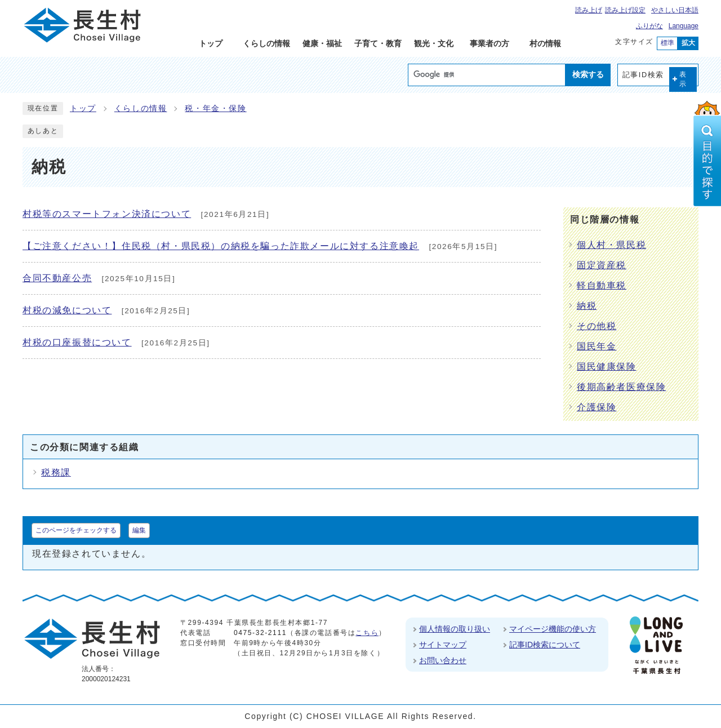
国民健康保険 (607, 367)
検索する (588, 74)
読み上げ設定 (625, 10)
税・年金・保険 (215, 108)
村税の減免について (67, 310)
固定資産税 (602, 265)
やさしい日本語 (675, 10)
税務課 (56, 472)
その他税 (597, 326)
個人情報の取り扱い (455, 629)
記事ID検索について (545, 645)
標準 (667, 43)
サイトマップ (443, 645)
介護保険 (597, 407)
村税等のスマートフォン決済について (107, 214)
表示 (683, 79)
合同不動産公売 (57, 278)
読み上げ (589, 10)
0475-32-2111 (260, 633)
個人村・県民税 (611, 245)
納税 (587, 306)
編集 (139, 530)
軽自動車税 (602, 285)
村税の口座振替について (77, 342)
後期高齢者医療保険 (621, 387)
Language (684, 26)
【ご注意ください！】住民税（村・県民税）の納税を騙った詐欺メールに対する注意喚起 (221, 246)
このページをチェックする (76, 530)
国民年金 (597, 346)
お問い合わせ (443, 660)
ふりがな (649, 26)
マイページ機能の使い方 (553, 629)
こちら (367, 633)
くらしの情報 (141, 108)
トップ (83, 108)
